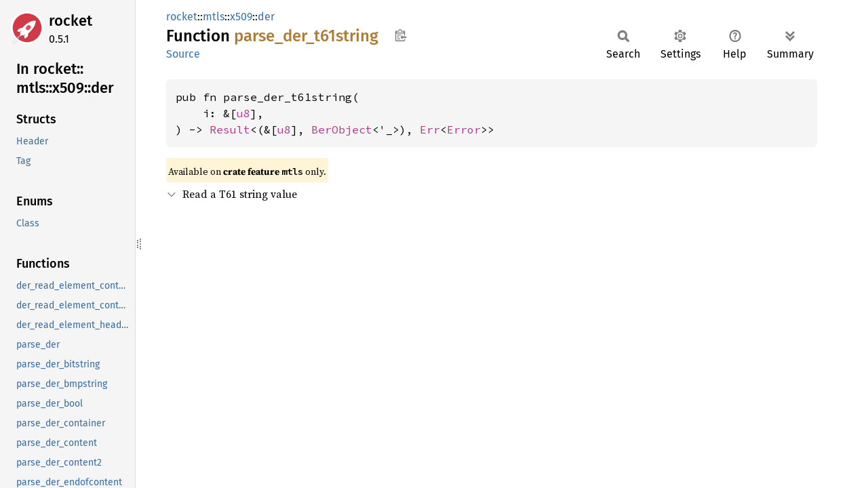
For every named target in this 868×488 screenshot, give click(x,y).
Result (230, 129)
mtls (214, 17)
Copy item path (400, 35)
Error (464, 129)
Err (430, 129)
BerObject (342, 129)
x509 (241, 17)
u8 (243, 113)
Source (183, 54)
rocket (71, 21)
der (266, 17)
